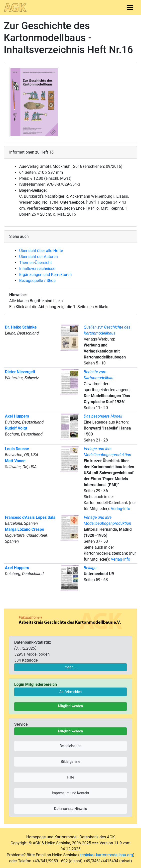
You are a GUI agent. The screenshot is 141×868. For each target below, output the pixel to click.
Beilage (90, 568)
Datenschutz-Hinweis (71, 809)
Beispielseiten (70, 746)
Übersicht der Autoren (39, 257)
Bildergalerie (70, 762)
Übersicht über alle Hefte (41, 251)
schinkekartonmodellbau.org (106, 855)
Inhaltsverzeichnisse (37, 269)
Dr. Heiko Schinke (21, 327)
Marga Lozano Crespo (25, 529)
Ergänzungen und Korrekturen (45, 275)
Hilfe (70, 777)
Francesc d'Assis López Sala (30, 517)
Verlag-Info (121, 509)
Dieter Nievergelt (20, 372)
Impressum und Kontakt (70, 793)
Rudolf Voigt (16, 428)
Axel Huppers (17, 416)
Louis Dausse (17, 449)
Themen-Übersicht (35, 263)
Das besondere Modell (103, 416)
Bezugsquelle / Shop (37, 281)
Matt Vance (15, 461)
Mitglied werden (70, 706)
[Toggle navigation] (130, 7)
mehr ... (70, 667)
